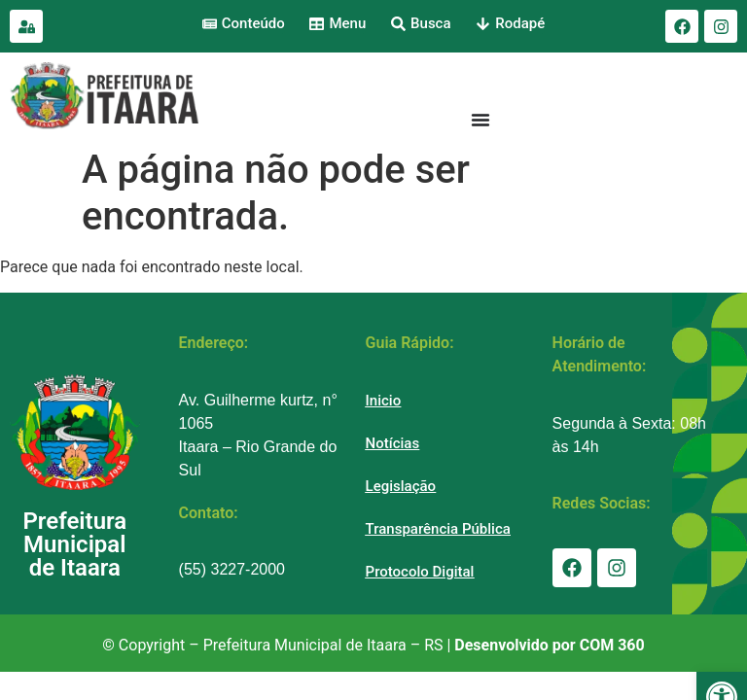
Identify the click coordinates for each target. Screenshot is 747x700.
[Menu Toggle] (480, 120)
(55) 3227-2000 (232, 569)
